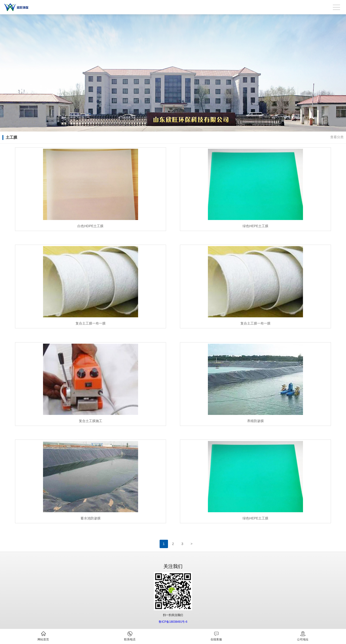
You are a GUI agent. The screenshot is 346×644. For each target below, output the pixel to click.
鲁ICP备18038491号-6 (173, 622)
